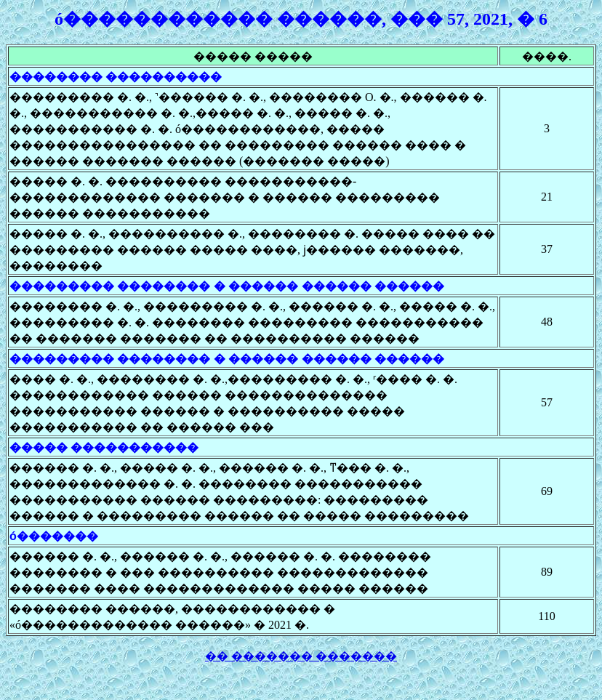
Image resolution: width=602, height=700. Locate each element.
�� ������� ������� (301, 656)
